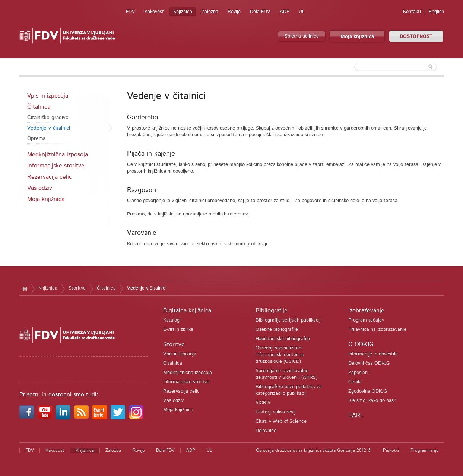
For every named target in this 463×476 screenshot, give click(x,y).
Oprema (36, 138)
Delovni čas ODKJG (369, 363)
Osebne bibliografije (277, 330)
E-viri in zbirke (178, 330)
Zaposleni (359, 373)
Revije (234, 12)
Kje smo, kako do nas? (372, 401)
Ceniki (355, 382)
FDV (131, 12)
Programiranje (424, 450)
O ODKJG (361, 344)
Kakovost (154, 12)
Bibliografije (272, 310)
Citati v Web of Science (281, 421)
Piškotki (391, 450)
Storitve (77, 288)
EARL (356, 415)
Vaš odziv (40, 188)
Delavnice (266, 431)
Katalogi (172, 320)
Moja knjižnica (357, 37)
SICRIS (263, 403)
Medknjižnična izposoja (58, 154)
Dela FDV (260, 12)
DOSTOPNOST (416, 37)
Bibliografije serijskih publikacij (288, 320)
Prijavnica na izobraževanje (377, 330)
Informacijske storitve (56, 166)
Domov (25, 288)
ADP (285, 12)
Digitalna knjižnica (187, 310)
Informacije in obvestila (373, 354)
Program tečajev (366, 320)
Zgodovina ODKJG (368, 391)
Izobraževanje (366, 310)
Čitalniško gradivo (48, 118)
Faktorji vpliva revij (275, 412)
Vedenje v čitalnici (49, 128)
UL (302, 12)
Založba (210, 12)
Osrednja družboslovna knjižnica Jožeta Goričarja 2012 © (314, 450)
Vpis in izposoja (48, 96)
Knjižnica (183, 12)
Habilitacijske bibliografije (283, 339)
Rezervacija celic (50, 177)
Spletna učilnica (302, 36)
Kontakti (412, 12)
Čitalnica (39, 107)
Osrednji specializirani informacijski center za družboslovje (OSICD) (280, 355)
